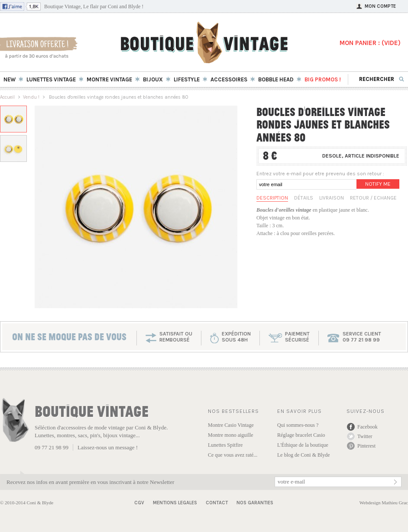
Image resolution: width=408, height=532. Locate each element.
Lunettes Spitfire (225, 445)
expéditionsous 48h (236, 337)
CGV (139, 503)
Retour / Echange (373, 198)
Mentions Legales (175, 503)
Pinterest (366, 446)
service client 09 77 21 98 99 (362, 337)
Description (272, 198)
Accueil (7, 97)
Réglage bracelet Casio (301, 435)
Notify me (378, 184)
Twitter (365, 436)
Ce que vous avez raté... (233, 455)
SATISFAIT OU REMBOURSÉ (176, 337)
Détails (304, 198)
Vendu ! (31, 97)
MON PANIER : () (370, 43)
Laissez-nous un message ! (108, 447)
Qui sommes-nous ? (298, 425)
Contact (217, 503)
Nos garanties (255, 503)
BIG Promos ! (323, 79)
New (10, 79)
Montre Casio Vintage (231, 425)
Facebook (368, 427)
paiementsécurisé (297, 337)
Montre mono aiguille (231, 435)
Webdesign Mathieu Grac (384, 503)
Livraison (332, 198)
